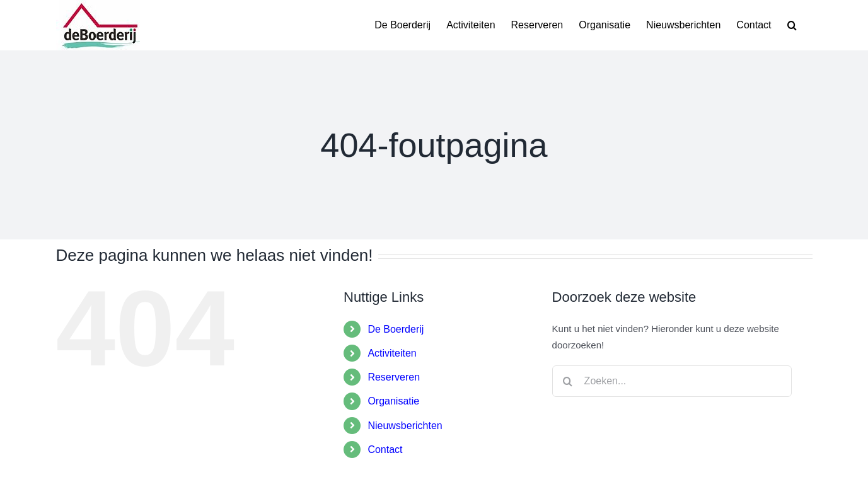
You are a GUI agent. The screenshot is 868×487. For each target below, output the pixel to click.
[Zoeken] (568, 381)
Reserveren (394, 377)
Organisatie (393, 401)
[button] (792, 25)
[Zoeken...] (672, 381)
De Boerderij (396, 329)
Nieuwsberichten (405, 426)
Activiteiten (392, 353)
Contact (385, 450)
